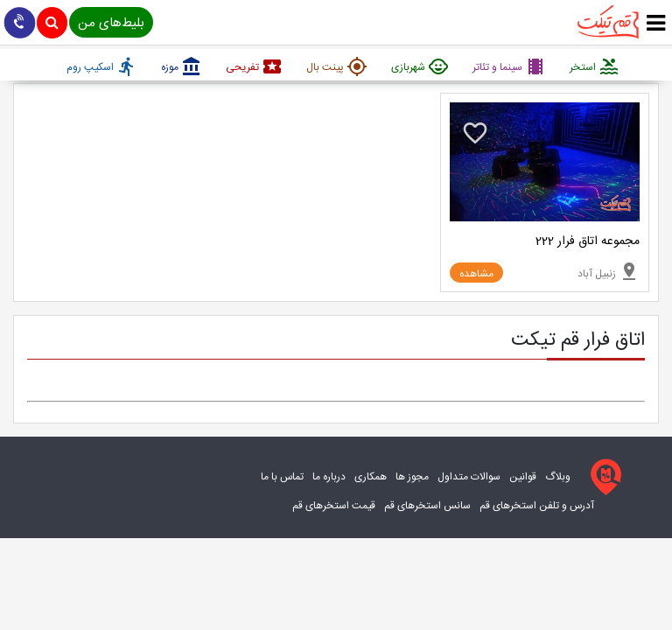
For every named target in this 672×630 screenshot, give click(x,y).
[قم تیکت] (602, 477)
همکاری (371, 477)
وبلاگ (558, 477)
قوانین (523, 477)
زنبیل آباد (609, 271)
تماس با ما (282, 477)
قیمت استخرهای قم (334, 506)
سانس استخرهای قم (427, 506)
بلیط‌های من (111, 23)
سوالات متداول (469, 477)
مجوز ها (412, 477)
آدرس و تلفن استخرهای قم (537, 506)
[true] (656, 24)
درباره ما (329, 477)
